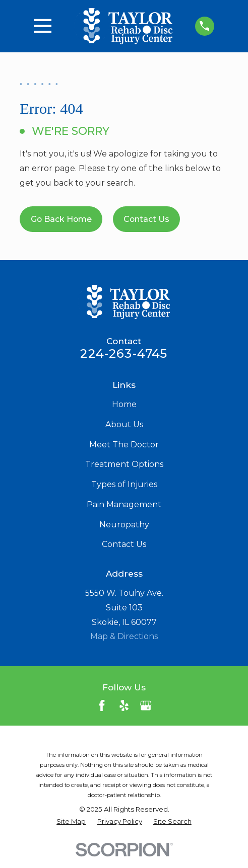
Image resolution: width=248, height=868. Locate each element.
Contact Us (146, 219)
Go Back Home (61, 219)
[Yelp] (124, 705)
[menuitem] (71, 821)
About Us (124, 424)
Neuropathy (124, 525)
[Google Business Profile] (146, 705)
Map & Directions (124, 636)
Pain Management (124, 504)
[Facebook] (102, 705)
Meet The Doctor (124, 445)
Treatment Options (124, 464)
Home (124, 404)
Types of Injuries (124, 484)
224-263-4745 (124, 353)
